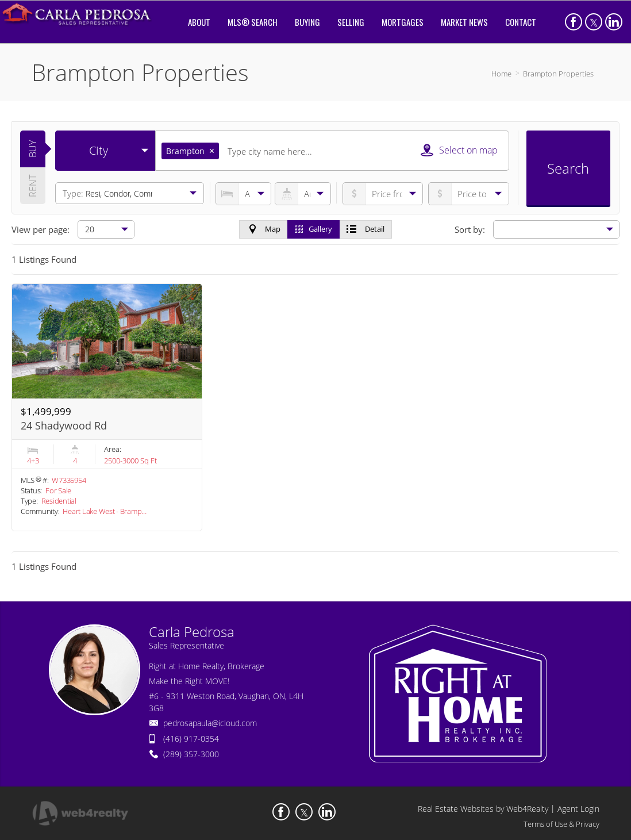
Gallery (313, 229)
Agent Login (578, 809)
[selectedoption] (105, 151)
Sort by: (470, 229)
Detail (365, 229)
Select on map (459, 150)
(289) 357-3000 (191, 754)
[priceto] (383, 194)
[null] (106, 229)
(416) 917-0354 (191, 739)
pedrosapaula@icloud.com (210, 723)
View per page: (41, 229)
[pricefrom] (469, 194)
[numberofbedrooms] (243, 194)
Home (501, 74)
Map (263, 229)
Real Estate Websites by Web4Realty (483, 809)
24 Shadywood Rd (64, 425)
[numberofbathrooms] (303, 194)
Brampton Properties (558, 74)
